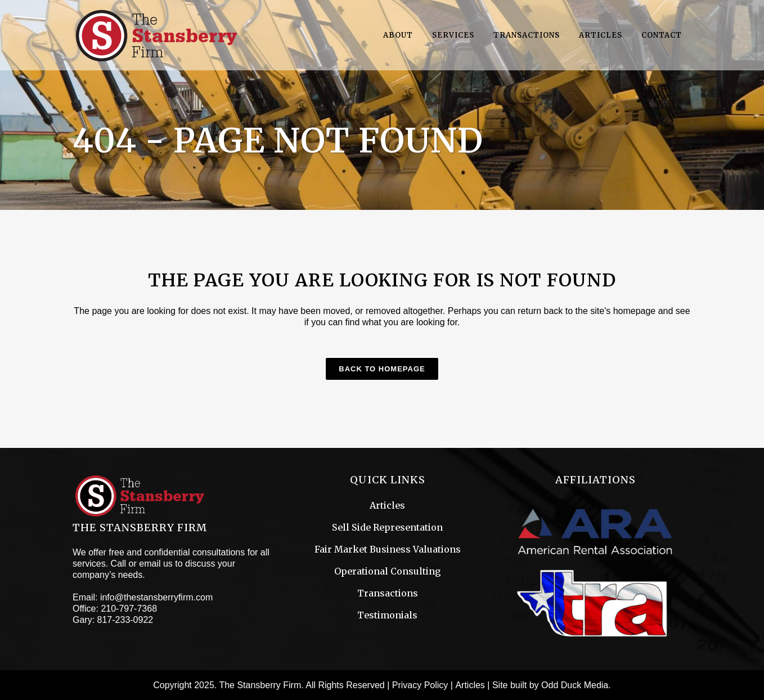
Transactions (388, 593)
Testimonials (387, 615)
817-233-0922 (125, 620)
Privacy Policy (420, 685)
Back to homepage (382, 369)
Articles (387, 505)
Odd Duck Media (575, 685)
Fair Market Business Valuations (388, 549)
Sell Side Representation (387, 527)
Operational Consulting (388, 571)
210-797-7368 (129, 609)
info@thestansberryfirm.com (156, 597)
